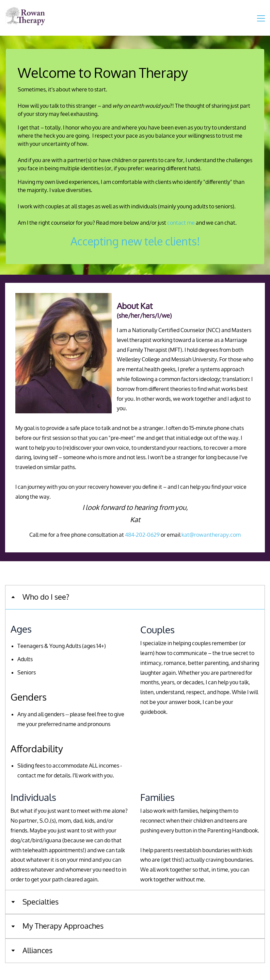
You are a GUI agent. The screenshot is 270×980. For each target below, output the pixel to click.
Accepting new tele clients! (135, 242)
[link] (63, 298)
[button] (135, 597)
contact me (181, 223)
